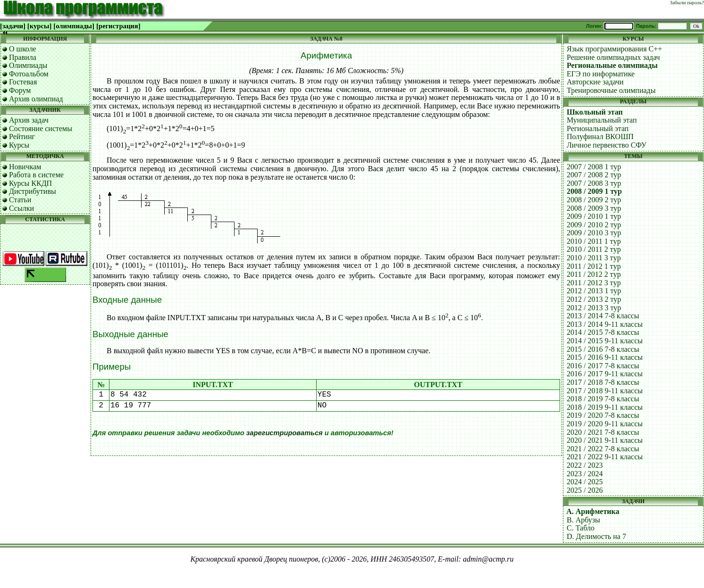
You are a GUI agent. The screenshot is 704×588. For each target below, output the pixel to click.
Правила (23, 57)
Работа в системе (36, 175)
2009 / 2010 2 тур (594, 225)
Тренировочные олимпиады (611, 90)
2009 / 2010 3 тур (594, 233)
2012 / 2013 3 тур (594, 308)
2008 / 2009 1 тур (594, 191)
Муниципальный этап (602, 120)
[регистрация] (118, 26)
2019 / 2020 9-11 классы (605, 424)
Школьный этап (595, 112)
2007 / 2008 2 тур (594, 175)
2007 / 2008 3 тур (594, 183)
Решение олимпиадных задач (613, 57)
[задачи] (13, 26)
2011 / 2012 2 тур (594, 274)
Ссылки (21, 208)
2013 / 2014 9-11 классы (605, 324)
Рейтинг (22, 137)
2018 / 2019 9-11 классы (605, 407)
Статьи (20, 200)
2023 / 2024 (585, 474)
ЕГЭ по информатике (601, 74)
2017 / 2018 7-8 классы (603, 382)
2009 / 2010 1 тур (594, 216)
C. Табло (581, 528)
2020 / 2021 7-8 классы (603, 432)
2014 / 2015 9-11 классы (605, 341)
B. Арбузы (583, 520)
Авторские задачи (595, 82)
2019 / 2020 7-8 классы (603, 415)
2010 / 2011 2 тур (594, 249)
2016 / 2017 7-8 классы (603, 366)
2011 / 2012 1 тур (594, 266)
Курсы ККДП (30, 183)
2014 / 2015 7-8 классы (603, 332)
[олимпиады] (74, 26)
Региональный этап (598, 128)
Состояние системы (41, 128)
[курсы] (39, 26)
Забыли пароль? (687, 3)
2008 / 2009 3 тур (594, 208)
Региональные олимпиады (612, 65)
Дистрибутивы (33, 191)
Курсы (19, 145)
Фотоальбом (29, 74)
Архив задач (29, 120)
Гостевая (23, 82)
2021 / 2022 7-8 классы (603, 449)
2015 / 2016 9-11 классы (605, 357)
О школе (23, 49)
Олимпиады (28, 65)
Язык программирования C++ (614, 49)
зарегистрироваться (285, 433)
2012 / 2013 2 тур (594, 299)
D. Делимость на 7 (596, 536)
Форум (20, 90)
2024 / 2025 (585, 482)
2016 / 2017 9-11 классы (605, 374)
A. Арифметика (593, 511)
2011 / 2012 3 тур (594, 283)
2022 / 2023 (585, 465)
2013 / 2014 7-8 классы (603, 316)
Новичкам (25, 167)
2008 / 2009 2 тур (594, 200)
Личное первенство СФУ (607, 145)
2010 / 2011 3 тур (594, 258)
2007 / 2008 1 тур (594, 167)
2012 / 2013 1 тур (594, 291)
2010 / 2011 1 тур (594, 241)
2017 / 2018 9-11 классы (605, 391)
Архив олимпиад (36, 99)
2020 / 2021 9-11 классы (605, 440)
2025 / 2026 (585, 490)
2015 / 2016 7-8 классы (603, 349)
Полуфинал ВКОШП (600, 137)
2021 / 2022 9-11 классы (605, 457)
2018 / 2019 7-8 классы (603, 399)
